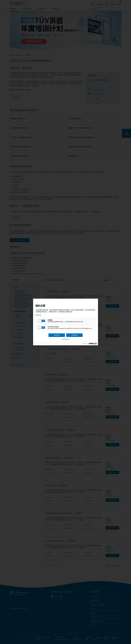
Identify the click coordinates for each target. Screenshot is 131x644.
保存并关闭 (66, 339)
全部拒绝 (74, 335)
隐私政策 (38, 315)
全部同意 (57, 335)
